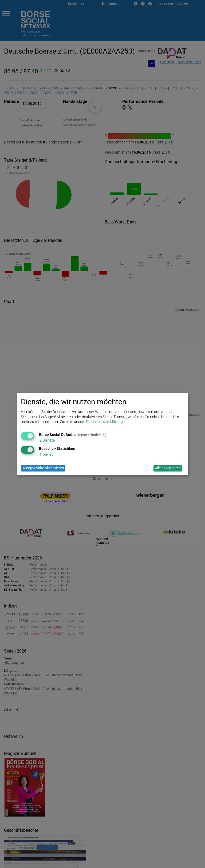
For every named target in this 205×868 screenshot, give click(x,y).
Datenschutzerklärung (104, 422)
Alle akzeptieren (168, 468)
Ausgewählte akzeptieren (43, 468)
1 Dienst (45, 454)
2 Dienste (46, 441)
